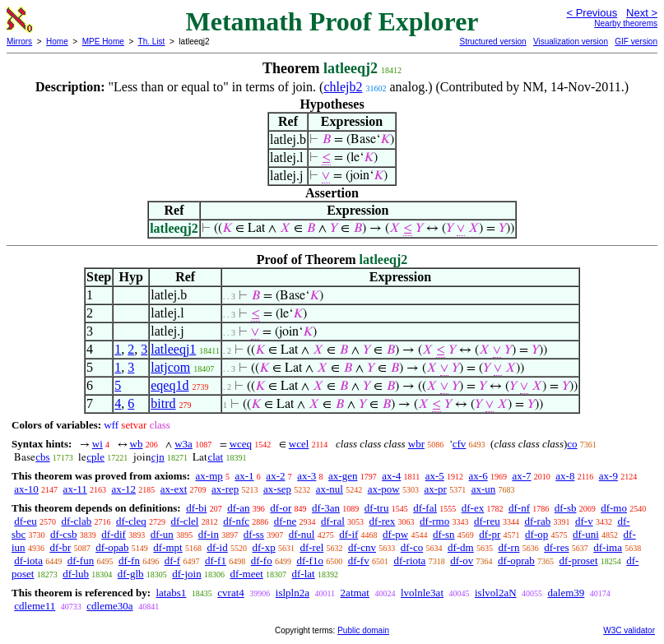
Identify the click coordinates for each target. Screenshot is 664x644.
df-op (536, 534)
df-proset (579, 561)
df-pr (490, 534)
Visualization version (571, 42)
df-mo (614, 508)
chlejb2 (343, 87)
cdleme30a (109, 606)
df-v (584, 521)
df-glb (131, 574)
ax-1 (245, 476)
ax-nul (330, 489)
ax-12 (123, 489)
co (572, 444)
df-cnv (362, 547)
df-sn (444, 534)
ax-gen (343, 476)
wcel (299, 444)
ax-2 (275, 476)
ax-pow (384, 489)
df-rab (537, 521)
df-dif (114, 534)
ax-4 (391, 476)
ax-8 (565, 476)
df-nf (519, 508)
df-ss (254, 534)
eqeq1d (169, 385)
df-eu (25, 521)
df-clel (185, 521)
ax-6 (478, 476)
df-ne (285, 521)
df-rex (383, 521)
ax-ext (174, 489)
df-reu (487, 521)
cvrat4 (230, 593)
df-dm (461, 547)
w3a (183, 444)
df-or (281, 508)
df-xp (263, 547)
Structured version (492, 42)
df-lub (76, 574)
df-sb (566, 508)
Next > (642, 13)
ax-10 (26, 489)
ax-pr (435, 489)
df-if (348, 534)
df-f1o (310, 561)
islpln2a (293, 593)
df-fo (262, 561)
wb (137, 444)
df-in (209, 534)
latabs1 (171, 593)
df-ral (333, 521)
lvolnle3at (422, 593)
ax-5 (435, 476)
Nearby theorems (626, 23)
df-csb (64, 534)
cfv (460, 444)
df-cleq (131, 521)
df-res (556, 547)
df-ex (473, 508)
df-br (60, 547)
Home (57, 42)
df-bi (196, 508)
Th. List (152, 42)
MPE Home (103, 42)
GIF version (636, 42)
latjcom (170, 367)
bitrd (163, 403)
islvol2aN (496, 593)
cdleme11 (35, 606)
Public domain (363, 630)
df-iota (28, 561)
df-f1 (216, 561)
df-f (173, 561)
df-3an (326, 508)
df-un (162, 534)
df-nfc (236, 521)
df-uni (586, 534)
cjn (158, 457)
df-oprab (516, 561)
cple (95, 457)
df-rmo (434, 521)
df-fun (81, 561)
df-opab (112, 547)
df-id (217, 547)
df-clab (76, 521)
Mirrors (19, 42)
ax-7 (521, 476)
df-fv (359, 561)
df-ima (608, 547)
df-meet (246, 574)
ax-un (484, 489)
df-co (412, 547)
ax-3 (306, 476)
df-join (186, 574)
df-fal (425, 508)
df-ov (462, 561)
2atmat (355, 593)
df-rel (311, 547)
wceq (241, 444)
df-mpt (167, 547)
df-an (238, 508)
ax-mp (209, 476)
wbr (416, 444)
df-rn (508, 547)
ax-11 (75, 489)
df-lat (304, 574)
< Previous (592, 13)
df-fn (129, 561)
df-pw (395, 534)
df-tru (377, 508)
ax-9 (608, 476)
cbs (42, 457)
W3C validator (629, 630)
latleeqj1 (173, 349)
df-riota (409, 561)
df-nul (302, 534)
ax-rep (225, 489)
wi (98, 444)
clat (215, 457)
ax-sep (277, 489)
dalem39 (566, 593)
